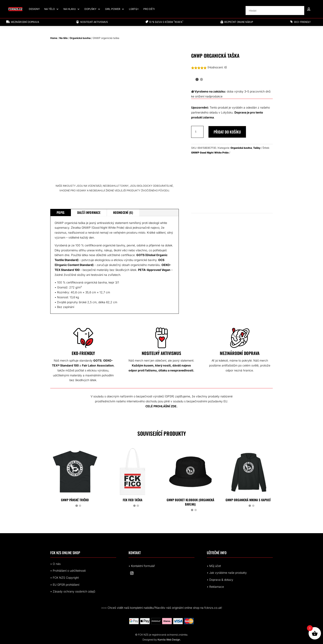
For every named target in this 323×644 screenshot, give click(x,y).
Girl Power (113, 9)
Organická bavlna (80, 38)
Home (54, 38)
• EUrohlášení (65, 585)
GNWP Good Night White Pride (210, 153)
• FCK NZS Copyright (64, 578)
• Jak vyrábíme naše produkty (227, 573)
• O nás (55, 564)
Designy (34, 9)
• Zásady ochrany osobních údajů (73, 591)
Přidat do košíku (227, 132)
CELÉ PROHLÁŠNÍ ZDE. (161, 406)
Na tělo (50, 9)
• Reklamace (215, 587)
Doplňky (90, 9)
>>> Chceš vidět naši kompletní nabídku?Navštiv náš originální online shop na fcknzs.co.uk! (162, 608)
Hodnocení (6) (123, 212)
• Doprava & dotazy (220, 580)
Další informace (89, 212)
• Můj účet (214, 566)
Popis (61, 212)
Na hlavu (70, 9)
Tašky (257, 148)
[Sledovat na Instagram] (132, 573)
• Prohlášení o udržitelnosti (68, 571)
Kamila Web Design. (169, 640)
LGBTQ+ (134, 9)
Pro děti (149, 9)
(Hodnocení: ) (217, 67)
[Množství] (197, 132)
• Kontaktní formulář (142, 566)
